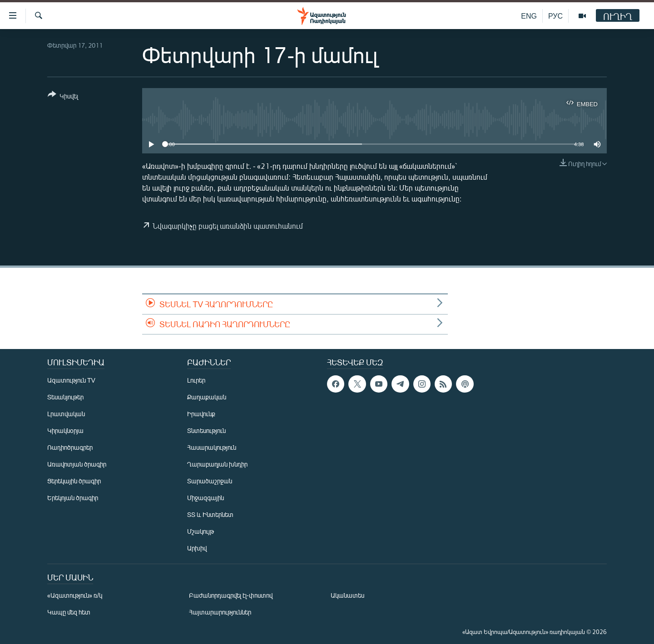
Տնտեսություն (206, 430)
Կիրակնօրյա (65, 430)
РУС (555, 16)
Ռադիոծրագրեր (70, 447)
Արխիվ (197, 548)
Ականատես (347, 595)
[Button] (63, 97)
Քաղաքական (207, 397)
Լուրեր (196, 380)
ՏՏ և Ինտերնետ (210, 514)
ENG (529, 16)
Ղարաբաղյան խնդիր (217, 464)
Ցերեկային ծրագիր (74, 481)
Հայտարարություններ (220, 612)
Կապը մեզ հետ (69, 612)
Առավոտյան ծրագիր (77, 464)
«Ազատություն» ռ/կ (75, 595)
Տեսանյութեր (65, 397)
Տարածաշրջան (210, 481)
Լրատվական (66, 414)
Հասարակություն (212, 447)
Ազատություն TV (71, 380)
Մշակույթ (201, 531)
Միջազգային (206, 498)
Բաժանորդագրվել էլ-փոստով (231, 595)
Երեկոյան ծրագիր (73, 498)
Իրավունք (201, 414)
